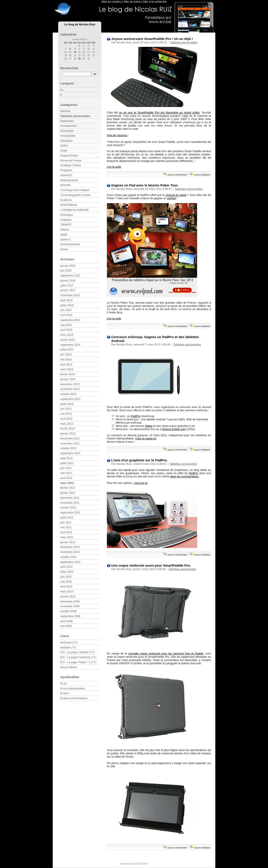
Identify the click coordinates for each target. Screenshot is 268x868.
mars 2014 (67, 369)
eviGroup (66, 642)
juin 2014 (66, 354)
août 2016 (66, 300)
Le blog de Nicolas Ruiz (80, 24)
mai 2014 (66, 359)
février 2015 (68, 340)
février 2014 (68, 374)
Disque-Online (69, 155)
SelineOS (66, 175)
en (62, 90)
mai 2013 (66, 414)
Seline (149, 426)
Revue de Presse (71, 160)
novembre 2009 (70, 606)
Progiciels (66, 170)
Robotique (67, 215)
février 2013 (68, 428)
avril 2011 (66, 532)
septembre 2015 (70, 320)
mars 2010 (67, 591)
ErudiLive (66, 200)
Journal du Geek (176, 195)
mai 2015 (66, 325)
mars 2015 (67, 335)
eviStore (65, 647)
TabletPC (66, 224)
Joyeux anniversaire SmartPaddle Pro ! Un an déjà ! (152, 39)
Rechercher (69, 68)
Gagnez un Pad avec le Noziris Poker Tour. (145, 185)
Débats (65, 229)
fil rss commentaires (73, 688)
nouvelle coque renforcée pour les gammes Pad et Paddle (166, 653)
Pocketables (68, 136)
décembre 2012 (70, 438)
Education (66, 141)
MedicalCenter (69, 180)
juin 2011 (66, 522)
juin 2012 (66, 468)
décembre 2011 (70, 498)
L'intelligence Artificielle (74, 210)
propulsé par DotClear (134, 864)
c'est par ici (141, 483)
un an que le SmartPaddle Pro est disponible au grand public (159, 113)
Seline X (65, 239)
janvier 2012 (68, 493)
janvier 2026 (68, 266)
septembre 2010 (70, 562)
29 (79, 59)
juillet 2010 (67, 572)
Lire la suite (114, 167)
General (65, 111)
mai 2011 (66, 527)
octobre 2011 (68, 507)
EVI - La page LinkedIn (74, 652)
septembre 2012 (70, 453)
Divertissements (70, 244)
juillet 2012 (67, 463)
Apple (64, 234)
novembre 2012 (70, 443)
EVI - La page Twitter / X (75, 662)
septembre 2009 (70, 616)
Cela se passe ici (146, 438)
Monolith (65, 185)
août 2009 (66, 621)
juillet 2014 (67, 349)
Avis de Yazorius (117, 135)
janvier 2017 (68, 290)
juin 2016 (66, 310)
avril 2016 (66, 315)
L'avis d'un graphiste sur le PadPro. (139, 460)
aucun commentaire (177, 175)
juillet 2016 (67, 305)
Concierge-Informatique (75, 190)
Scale (64, 150)
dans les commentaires (185, 476)
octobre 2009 (68, 611)
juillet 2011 (67, 517)
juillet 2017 (67, 285)
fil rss (64, 683)
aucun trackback (202, 175)
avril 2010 (66, 586)
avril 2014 (66, 364)
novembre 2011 (70, 503)
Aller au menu (132, 2)
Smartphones (69, 126)
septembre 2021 (70, 275)
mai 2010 (66, 582)
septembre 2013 (70, 399)
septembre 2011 (70, 512)
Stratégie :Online (71, 165)
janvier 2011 (68, 542)
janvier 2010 (68, 596)
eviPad (171, 198)
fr (61, 95)
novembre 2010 (70, 552)
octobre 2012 (68, 448)
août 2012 (66, 458)
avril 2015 (66, 330)
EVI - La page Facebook (75, 657)
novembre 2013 (70, 389)
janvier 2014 (68, 379)
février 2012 (68, 488)
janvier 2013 (68, 433)
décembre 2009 (70, 601)
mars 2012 (67, 483)
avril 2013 (66, 419)
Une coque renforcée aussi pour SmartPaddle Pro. (151, 565)
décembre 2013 (70, 384)
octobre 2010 (68, 557)
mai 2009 (66, 626)
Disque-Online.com (174, 429)
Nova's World (68, 667)
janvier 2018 (68, 280)
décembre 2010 (70, 547)
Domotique (67, 131)
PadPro (136, 416)
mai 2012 (66, 473)
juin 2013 (66, 409)
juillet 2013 (67, 404)
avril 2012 (66, 478)
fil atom (65, 693)
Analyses (66, 220)
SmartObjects (69, 205)
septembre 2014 (70, 345)
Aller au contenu (111, 2)
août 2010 (66, 567)
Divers (64, 249)
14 (75, 52)
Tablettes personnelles (184, 42)
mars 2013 (67, 424)
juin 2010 (66, 577)
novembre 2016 (70, 295)
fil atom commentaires (74, 698)
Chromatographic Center (75, 195)
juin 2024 (66, 270)
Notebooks (67, 121)
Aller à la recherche (155, 2)
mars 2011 (67, 537)
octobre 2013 (68, 394)
